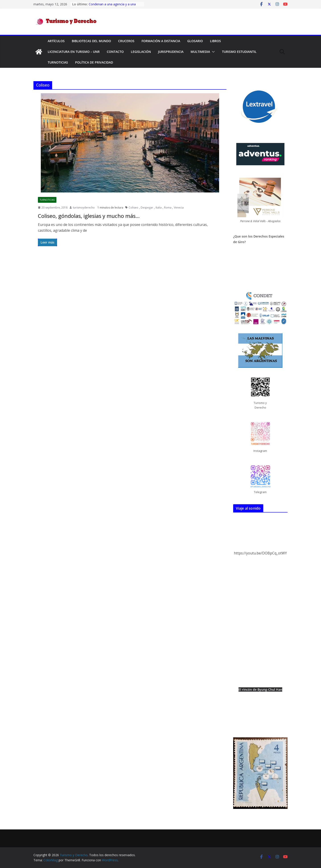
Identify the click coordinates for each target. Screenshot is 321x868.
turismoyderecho (84, 208)
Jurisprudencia (171, 52)
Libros (215, 41)
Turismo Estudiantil (239, 52)
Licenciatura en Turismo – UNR (74, 52)
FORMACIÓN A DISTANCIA (161, 41)
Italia (159, 208)
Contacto (115, 52)
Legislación (141, 52)
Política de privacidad (94, 62)
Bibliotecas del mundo (91, 41)
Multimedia (200, 52)
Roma (168, 208)
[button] (212, 52)
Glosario (195, 41)
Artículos (56, 41)
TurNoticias (58, 62)
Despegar (147, 208)
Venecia (179, 208)
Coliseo (133, 208)
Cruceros (126, 41)
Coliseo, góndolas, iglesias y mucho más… (89, 216)
